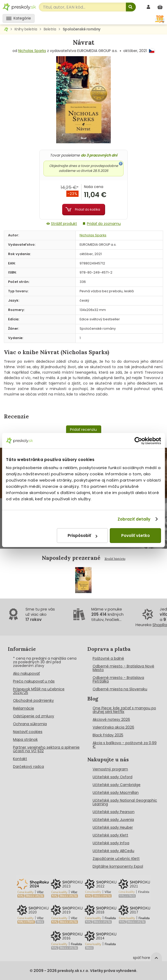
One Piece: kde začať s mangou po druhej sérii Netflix (124, 710)
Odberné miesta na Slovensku (120, 689)
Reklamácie (24, 708)
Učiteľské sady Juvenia (113, 820)
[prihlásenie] (149, 7)
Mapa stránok (25, 739)
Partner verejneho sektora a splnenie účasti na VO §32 (46, 749)
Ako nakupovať (26, 673)
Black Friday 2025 (108, 735)
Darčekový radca (28, 767)
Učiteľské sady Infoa (111, 843)
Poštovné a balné (108, 658)
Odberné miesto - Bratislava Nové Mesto (123, 668)
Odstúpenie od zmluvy (34, 716)
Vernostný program (110, 769)
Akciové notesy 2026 (111, 719)
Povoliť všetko (136, 536)
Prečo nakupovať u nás (34, 681)
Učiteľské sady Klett (110, 835)
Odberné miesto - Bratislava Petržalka (118, 679)
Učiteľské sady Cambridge (117, 785)
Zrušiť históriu (115, 559)
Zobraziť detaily (134, 519)
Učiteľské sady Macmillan (116, 793)
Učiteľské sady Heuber (113, 827)
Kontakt (20, 759)
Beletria (50, 29)
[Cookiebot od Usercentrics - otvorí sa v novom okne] (138, 441)
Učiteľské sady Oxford (113, 777)
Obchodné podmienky (33, 700)
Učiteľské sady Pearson (114, 812)
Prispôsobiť (82, 536)
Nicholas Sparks (32, 51)
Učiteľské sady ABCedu (113, 851)
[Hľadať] (131, 7)
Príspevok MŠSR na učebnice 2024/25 (39, 691)
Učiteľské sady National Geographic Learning (125, 802)
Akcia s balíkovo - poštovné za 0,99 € (125, 745)
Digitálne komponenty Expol (118, 866)
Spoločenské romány (82, 29)
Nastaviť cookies (28, 732)
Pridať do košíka (88, 209)
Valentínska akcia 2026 (113, 727)
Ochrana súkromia (30, 724)
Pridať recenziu (83, 430)
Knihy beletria (26, 29)
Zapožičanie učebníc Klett (116, 859)
